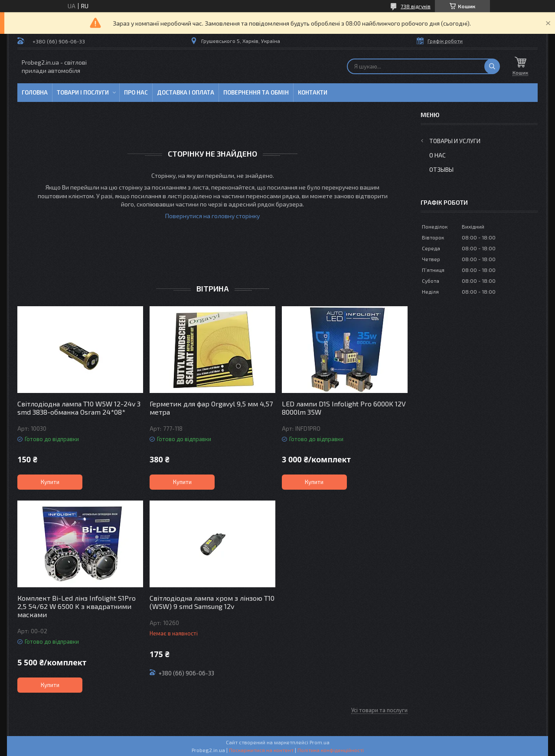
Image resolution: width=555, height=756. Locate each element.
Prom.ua (320, 742)
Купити (50, 482)
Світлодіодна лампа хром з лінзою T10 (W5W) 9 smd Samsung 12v (212, 602)
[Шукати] (492, 66)
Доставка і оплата (186, 92)
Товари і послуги (83, 92)
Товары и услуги (455, 141)
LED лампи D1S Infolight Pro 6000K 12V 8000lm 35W (344, 408)
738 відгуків (416, 6)
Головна (35, 92)
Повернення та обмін (256, 92)
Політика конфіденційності (331, 750)
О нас (437, 155)
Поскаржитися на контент (261, 750)
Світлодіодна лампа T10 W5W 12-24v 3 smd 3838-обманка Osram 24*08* (79, 408)
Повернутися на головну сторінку (212, 216)
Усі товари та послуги (379, 710)
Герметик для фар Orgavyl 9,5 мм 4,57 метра (211, 408)
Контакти (313, 92)
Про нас (136, 92)
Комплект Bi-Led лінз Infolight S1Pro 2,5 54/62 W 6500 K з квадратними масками (77, 606)
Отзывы (441, 169)
